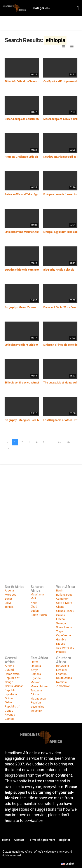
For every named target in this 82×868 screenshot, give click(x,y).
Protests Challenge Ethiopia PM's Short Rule (31, 157)
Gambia (61, 639)
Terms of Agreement (42, 840)
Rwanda (10, 715)
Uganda (36, 678)
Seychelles (37, 707)
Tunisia (9, 607)
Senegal (61, 623)
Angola (9, 666)
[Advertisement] (41, 508)
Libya (8, 603)
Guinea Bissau (65, 611)
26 (68, 442)
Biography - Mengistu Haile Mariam (25, 420)
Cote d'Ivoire (64, 603)
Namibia (61, 682)
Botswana (63, 666)
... (51, 442)
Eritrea (35, 662)
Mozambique (39, 686)
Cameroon (63, 599)
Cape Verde (64, 635)
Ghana (60, 607)
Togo (59, 631)
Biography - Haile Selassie (59, 270)
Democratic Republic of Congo (12, 678)
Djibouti (36, 694)
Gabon (9, 702)
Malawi (35, 682)
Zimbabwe (63, 686)
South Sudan (39, 615)
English (69, 864)
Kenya (34, 670)
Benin (60, 590)
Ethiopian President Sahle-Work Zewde (28, 345)
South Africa (64, 678)
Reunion (36, 703)
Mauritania (37, 594)
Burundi (10, 670)
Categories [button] (42, 8)
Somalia (36, 674)
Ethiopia (36, 666)
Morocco (11, 595)
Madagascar (39, 699)
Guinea (61, 615)
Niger (34, 603)
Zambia (10, 719)
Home (6, 840)
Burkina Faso (64, 595)
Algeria (9, 590)
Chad (34, 607)
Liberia (60, 619)
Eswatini (61, 670)
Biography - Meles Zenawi (20, 307)
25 (59, 442)
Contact (19, 840)
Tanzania (36, 690)
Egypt (8, 599)
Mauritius (36, 711)
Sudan (35, 611)
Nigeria (61, 644)
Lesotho (61, 674)
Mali (33, 598)
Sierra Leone (64, 627)
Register (65, 840)
